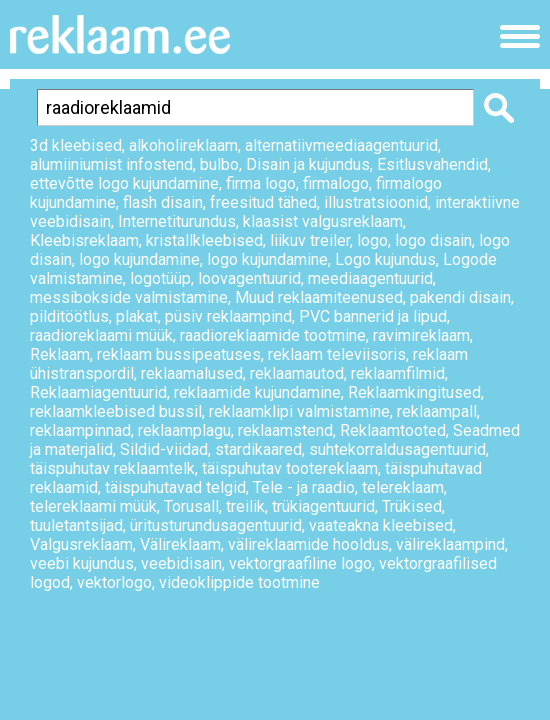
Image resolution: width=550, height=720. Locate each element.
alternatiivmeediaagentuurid (341, 145)
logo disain (433, 240)
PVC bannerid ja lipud (373, 316)
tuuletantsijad (76, 525)
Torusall (191, 506)
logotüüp (160, 278)
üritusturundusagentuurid (216, 525)
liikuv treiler (310, 240)
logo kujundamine (139, 259)
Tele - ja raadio (304, 487)
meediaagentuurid (370, 278)
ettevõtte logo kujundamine (124, 183)
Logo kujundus (385, 259)
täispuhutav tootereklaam (290, 468)
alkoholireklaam (183, 145)
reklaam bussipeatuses (179, 354)
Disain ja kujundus (308, 164)
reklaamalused (192, 373)
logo (372, 240)
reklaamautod (297, 373)
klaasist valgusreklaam (323, 221)
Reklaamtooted (393, 430)
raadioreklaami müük (101, 335)
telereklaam (403, 487)
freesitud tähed (263, 202)
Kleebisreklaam (84, 240)
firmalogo (336, 183)
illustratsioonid (376, 202)
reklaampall (437, 411)
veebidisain (181, 563)
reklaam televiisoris (337, 354)
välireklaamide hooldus (308, 544)
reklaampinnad (80, 430)
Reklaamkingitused (414, 392)
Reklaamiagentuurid (98, 392)
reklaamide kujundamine (257, 392)
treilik (245, 506)
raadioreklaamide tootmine (273, 335)
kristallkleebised (204, 240)
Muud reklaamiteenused (319, 297)
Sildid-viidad (164, 449)
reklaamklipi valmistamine (299, 411)
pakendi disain (460, 297)
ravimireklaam (421, 335)
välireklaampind (450, 544)
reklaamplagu (184, 430)
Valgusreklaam (81, 544)
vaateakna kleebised (381, 525)
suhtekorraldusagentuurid (397, 449)
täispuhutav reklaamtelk (112, 468)
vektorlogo (114, 582)
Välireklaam (180, 544)
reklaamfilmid (398, 373)
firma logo (261, 183)
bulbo (219, 164)
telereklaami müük (93, 506)
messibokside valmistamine (129, 297)
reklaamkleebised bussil (116, 411)
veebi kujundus (82, 563)
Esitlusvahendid (432, 164)
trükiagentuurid (323, 506)
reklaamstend (285, 430)
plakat (137, 316)
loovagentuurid (249, 278)
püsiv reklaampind (228, 316)
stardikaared (258, 449)
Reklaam (60, 354)
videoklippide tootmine (239, 582)
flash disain (163, 202)
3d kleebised (76, 145)
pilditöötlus (69, 316)
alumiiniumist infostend (111, 164)
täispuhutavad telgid (175, 487)
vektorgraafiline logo (300, 563)
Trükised (412, 506)
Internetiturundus (177, 221)
